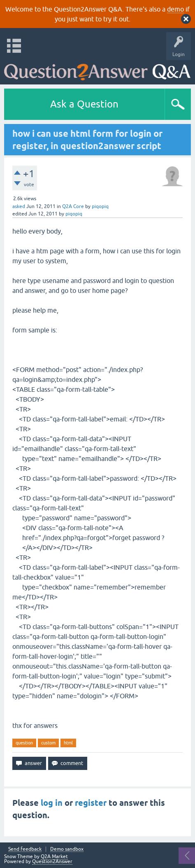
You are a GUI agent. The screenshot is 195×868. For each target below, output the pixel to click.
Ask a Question (84, 104)
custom (48, 743)
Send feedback (25, 849)
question (24, 743)
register (91, 803)
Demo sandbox (67, 849)
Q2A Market (54, 856)
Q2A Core (73, 206)
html (68, 743)
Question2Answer (52, 861)
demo (175, 9)
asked (19, 206)
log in (52, 803)
